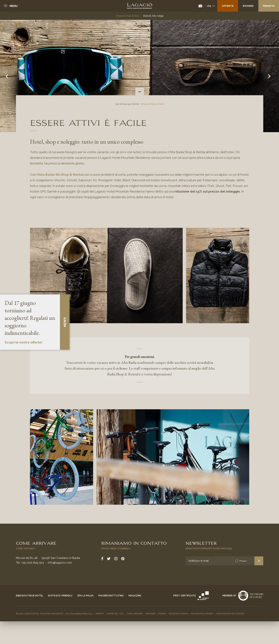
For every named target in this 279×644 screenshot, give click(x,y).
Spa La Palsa (85, 596)
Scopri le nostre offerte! (23, 342)
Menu (14, 6)
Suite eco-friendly (60, 596)
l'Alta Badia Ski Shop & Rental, (60, 175)
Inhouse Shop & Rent (127, 16)
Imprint (100, 614)
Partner (150, 614)
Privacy (243, 561)
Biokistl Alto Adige (153, 16)
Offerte (228, 6)
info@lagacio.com (60, 563)
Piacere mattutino (111, 596)
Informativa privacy (202, 614)
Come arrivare (36, 543)
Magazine (135, 596)
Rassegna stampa (178, 614)
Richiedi (248, 6)
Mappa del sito (115, 614)
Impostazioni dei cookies (230, 614)
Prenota (269, 6)
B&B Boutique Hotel (30, 596)
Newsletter (201, 543)
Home (135, 104)
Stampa (162, 614)
